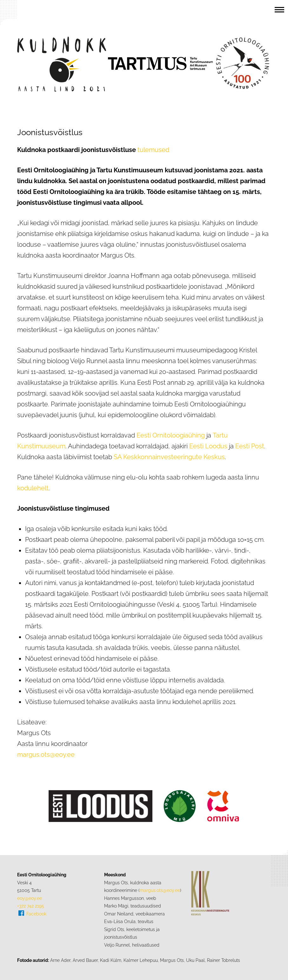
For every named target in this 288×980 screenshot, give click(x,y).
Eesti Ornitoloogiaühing (171, 435)
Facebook (36, 914)
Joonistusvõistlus (50, 132)
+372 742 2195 (31, 906)
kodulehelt (33, 488)
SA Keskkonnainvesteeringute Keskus (169, 457)
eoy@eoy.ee (30, 898)
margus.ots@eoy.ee (46, 755)
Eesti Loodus (208, 446)
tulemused (153, 150)
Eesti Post (250, 446)
